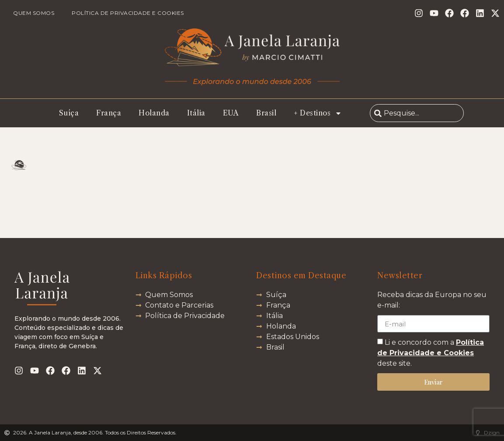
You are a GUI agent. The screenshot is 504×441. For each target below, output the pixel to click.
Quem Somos (34, 13)
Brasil (266, 113)
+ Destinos (318, 113)
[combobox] (417, 113)
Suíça (69, 113)
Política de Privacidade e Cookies (128, 13)
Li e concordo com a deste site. (431, 353)
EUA (231, 113)
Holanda (154, 113)
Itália (196, 113)
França (109, 113)
